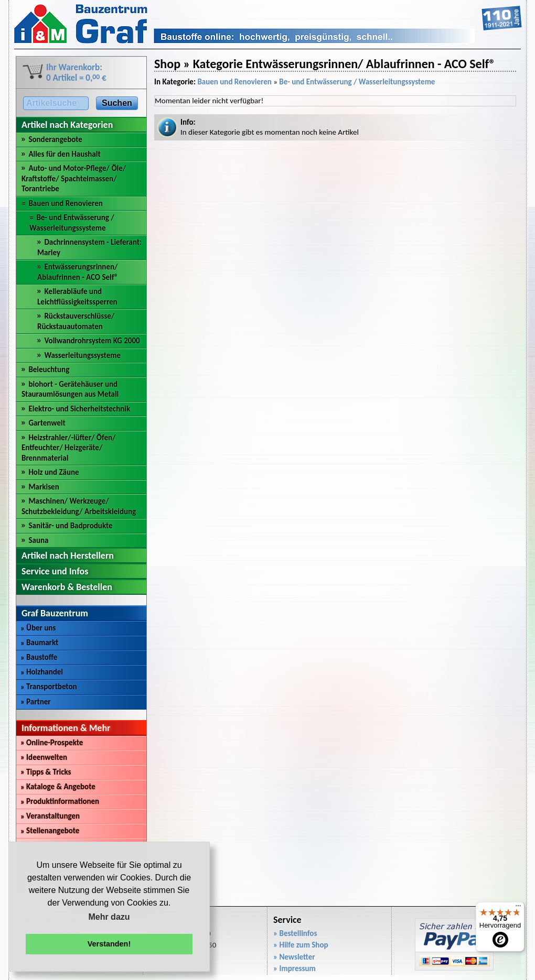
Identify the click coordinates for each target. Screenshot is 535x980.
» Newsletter (294, 957)
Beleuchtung (49, 369)
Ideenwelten (44, 757)
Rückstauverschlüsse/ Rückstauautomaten (76, 321)
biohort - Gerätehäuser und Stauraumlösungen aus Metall (70, 389)
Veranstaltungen (50, 816)
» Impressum (295, 968)
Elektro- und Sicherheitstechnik (79, 409)
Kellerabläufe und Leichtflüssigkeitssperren (77, 297)
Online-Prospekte (52, 743)
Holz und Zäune (53, 472)
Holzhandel (42, 672)
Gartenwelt (47, 423)
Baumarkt (39, 643)
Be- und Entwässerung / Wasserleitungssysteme (72, 223)
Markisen (44, 487)
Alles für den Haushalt (64, 154)
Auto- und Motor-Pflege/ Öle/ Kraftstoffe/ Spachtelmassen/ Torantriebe (74, 178)
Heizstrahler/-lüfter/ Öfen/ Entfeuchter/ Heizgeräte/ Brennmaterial (69, 448)
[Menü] (518, 908)
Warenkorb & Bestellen (67, 587)
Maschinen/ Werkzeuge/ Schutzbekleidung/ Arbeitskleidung (79, 506)
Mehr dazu (109, 917)
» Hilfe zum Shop (301, 945)
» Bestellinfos (295, 933)
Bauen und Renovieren (65, 203)
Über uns (38, 628)
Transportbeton (49, 687)
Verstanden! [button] (109, 944)
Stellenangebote (50, 831)
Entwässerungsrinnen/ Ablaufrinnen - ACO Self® (78, 272)
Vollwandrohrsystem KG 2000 (92, 341)
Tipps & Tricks (46, 772)
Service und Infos (55, 571)
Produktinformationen (60, 801)
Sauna (38, 540)
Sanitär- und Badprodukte (70, 526)
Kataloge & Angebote (58, 787)
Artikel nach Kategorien (67, 125)
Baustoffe (39, 657)
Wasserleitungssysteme (82, 355)
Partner (36, 702)
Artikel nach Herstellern (68, 556)
